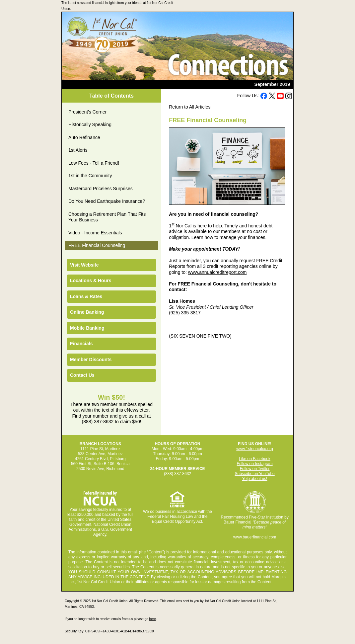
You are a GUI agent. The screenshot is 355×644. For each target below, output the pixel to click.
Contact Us (82, 375)
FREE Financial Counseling (97, 245)
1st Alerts (78, 150)
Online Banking (87, 312)
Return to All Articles (190, 107)
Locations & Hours (91, 281)
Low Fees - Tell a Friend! (94, 163)
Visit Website (84, 265)
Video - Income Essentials (95, 233)
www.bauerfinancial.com (255, 537)
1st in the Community (90, 176)
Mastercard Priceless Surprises (101, 189)
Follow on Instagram (255, 464)
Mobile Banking (87, 328)
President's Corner (88, 112)
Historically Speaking (90, 124)
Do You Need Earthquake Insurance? (107, 201)
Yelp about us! (255, 479)
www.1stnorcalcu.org (255, 449)
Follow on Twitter (255, 469)
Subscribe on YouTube (254, 474)
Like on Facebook (255, 459)
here (153, 619)
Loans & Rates (86, 296)
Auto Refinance (84, 137)
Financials (81, 344)
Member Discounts (91, 360)
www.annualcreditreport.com (217, 272)
